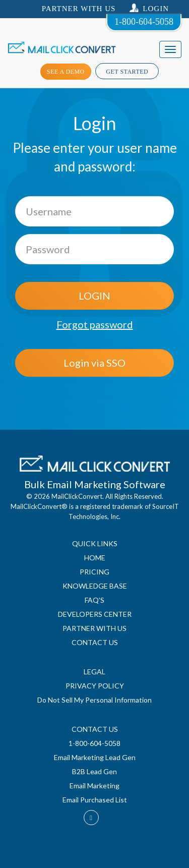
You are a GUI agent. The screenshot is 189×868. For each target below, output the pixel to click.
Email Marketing (94, 786)
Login (149, 9)
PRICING (94, 572)
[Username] (94, 211)
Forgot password (95, 324)
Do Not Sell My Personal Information (94, 700)
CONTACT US (95, 642)
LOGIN (94, 296)
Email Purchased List (95, 800)
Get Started (127, 72)
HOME (95, 558)
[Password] (94, 249)
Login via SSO (94, 363)
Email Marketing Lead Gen (95, 757)
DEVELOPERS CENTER (95, 614)
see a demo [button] (66, 72)
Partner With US (79, 9)
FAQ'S (94, 600)
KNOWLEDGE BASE (95, 586)
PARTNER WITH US (94, 628)
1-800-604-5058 (144, 22)
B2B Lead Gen (94, 771)
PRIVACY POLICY (95, 686)
